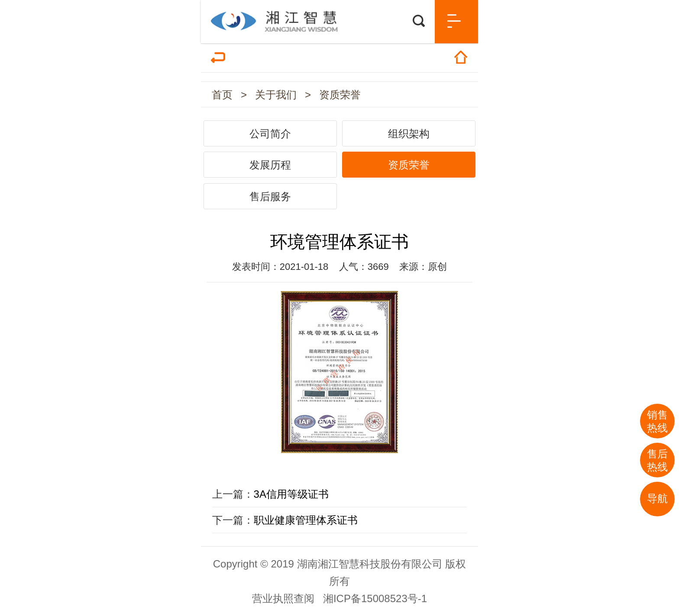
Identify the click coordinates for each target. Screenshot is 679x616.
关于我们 (276, 95)
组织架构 (409, 134)
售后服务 (270, 196)
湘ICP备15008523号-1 (375, 598)
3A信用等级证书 (291, 494)
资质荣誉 (340, 95)
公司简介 (270, 134)
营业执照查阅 (283, 598)
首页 (222, 95)
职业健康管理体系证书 (306, 520)
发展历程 (270, 165)
